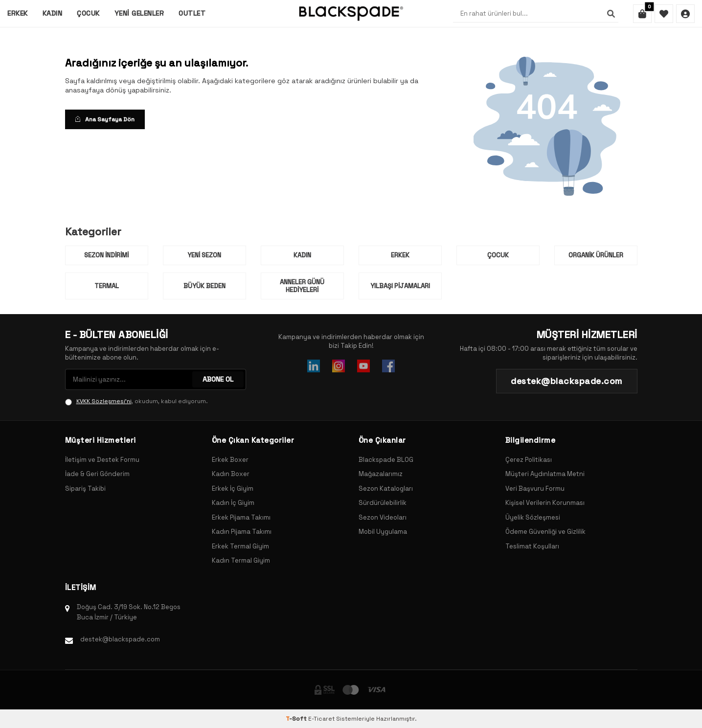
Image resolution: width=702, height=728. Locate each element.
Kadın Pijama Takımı (242, 532)
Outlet (192, 13)
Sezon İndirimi (106, 255)
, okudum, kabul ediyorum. (136, 401)
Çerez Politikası (529, 460)
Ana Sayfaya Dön (105, 119)
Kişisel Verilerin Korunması (545, 503)
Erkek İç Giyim (233, 489)
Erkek (18, 13)
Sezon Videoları (383, 517)
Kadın (53, 13)
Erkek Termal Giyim (240, 546)
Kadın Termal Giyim (241, 560)
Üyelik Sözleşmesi (533, 517)
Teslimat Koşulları (532, 546)
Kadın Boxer (231, 474)
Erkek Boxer (230, 460)
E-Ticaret (321, 719)
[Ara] (611, 14)
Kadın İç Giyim (233, 503)
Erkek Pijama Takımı (241, 517)
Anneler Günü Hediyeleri (302, 286)
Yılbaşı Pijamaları (400, 286)
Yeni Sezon (204, 255)
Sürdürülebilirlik (383, 503)
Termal (107, 286)
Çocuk (88, 13)
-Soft (297, 719)
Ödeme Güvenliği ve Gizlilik (545, 532)
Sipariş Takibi (85, 489)
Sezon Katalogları (386, 489)
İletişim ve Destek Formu (102, 460)
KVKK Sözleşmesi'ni (104, 401)
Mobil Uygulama (383, 532)
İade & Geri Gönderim (97, 474)
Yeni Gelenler (139, 13)
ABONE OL (218, 379)
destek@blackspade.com (120, 639)
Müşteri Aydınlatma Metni (545, 474)
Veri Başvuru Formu (535, 489)
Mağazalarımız (381, 474)
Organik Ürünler (596, 255)
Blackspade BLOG (386, 460)
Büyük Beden (204, 286)
